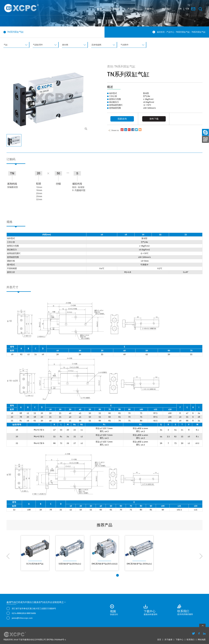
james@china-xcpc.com (22, 618)
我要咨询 (122, 119)
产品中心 (132, 9)
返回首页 (161, 32)
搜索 (200, 9)
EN (180, 9)
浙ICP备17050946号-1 (56, 640)
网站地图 (202, 640)
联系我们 (167, 9)
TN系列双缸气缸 (183, 32)
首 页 (99, 9)
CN (188, 9)
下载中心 (149, 9)
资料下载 (154, 119)
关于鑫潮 (115, 9)
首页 (159, 640)
